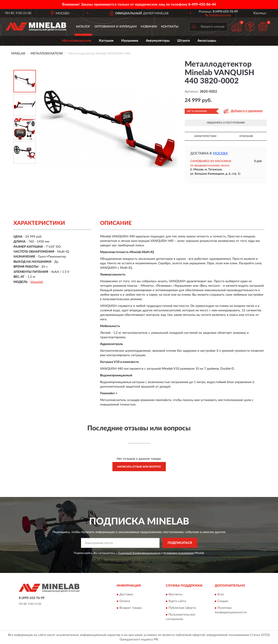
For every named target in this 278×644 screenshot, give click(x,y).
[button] (218, 15)
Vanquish (37, 282)
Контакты (170, 27)
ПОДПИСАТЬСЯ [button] (180, 543)
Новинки (149, 27)
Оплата (125, 601)
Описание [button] (246, 136)
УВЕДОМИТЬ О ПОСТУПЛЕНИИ (226, 123)
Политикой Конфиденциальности (139, 553)
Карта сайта (177, 601)
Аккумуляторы (158, 41)
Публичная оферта (182, 608)
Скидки (223, 601)
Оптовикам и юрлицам (116, 27)
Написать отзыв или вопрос (139, 467)
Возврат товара (131, 608)
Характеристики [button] (205, 136)
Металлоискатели (77, 41)
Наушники (130, 41)
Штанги (184, 41)
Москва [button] (220, 153)
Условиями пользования (179, 553)
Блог (221, 594)
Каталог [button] (83, 27)
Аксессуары (207, 41)
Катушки (106, 41)
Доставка (126, 594)
